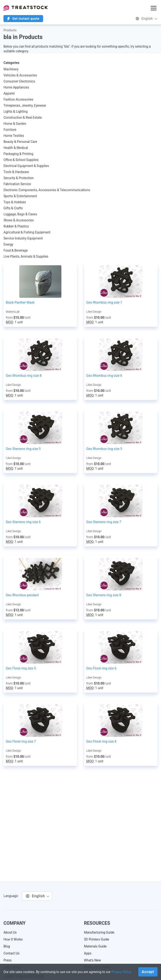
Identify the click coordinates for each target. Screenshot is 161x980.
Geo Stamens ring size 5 (23, 449)
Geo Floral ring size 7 (21, 741)
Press (8, 960)
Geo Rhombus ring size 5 (104, 449)
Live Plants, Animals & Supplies (26, 256)
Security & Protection (19, 178)
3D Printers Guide (97, 939)
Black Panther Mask (20, 302)
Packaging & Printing (18, 154)
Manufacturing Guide (99, 932)
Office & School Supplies (21, 160)
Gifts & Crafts (13, 208)
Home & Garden (15, 124)
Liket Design (94, 312)
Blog (7, 946)
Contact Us (11, 953)
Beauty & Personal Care (20, 142)
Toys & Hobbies (15, 202)
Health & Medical (16, 148)
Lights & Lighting (16, 111)
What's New (93, 960)
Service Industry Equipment (23, 238)
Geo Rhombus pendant (22, 595)
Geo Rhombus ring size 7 (104, 302)
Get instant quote (23, 19)
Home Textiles (14, 136)
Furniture (10, 130)
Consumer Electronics (19, 81)
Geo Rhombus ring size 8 (24, 376)
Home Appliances (16, 87)
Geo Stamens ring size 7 (104, 522)
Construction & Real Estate (23, 118)
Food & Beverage (16, 250)
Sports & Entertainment (20, 196)
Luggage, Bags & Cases (20, 214)
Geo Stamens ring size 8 (104, 595)
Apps (88, 953)
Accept (148, 972)
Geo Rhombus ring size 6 (104, 376)
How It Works (13, 939)
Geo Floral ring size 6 (101, 668)
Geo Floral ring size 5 (21, 668)
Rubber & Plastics (16, 226)
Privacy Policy (121, 972)
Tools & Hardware (16, 172)
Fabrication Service (17, 184)
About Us (10, 932)
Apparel (9, 93)
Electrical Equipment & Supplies (26, 166)
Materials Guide (95, 946)
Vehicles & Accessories (20, 75)
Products (10, 30)
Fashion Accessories (18, 99)
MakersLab (13, 312)
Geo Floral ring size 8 (101, 741)
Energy (8, 244)
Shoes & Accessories (19, 220)
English (147, 19)
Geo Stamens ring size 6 (23, 522)
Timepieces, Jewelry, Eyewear (25, 105)
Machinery (11, 69)
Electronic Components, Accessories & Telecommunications (47, 190)
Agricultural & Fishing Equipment (27, 232)
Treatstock (25, 8)
